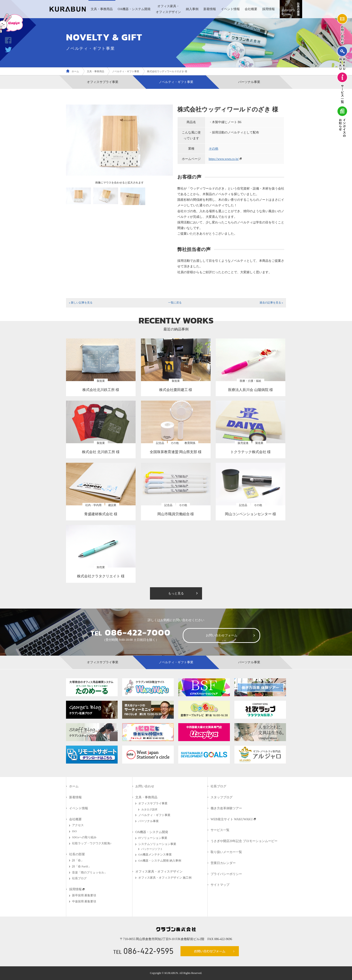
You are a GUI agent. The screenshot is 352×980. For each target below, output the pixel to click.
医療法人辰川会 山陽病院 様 (251, 390)
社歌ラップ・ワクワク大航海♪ (92, 843)
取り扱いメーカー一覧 (226, 852)
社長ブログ (79, 878)
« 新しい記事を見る (81, 303)
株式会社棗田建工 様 (176, 390)
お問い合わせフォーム (222, 635)
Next (167, 142)
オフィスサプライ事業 (103, 82)
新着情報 (210, 9)
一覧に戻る (175, 303)
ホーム (75, 71)
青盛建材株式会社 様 (101, 514)
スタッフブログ (222, 797)
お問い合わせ (145, 786)
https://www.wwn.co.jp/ (224, 159)
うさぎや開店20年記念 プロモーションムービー (244, 841)
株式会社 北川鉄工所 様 (101, 452)
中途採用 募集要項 (84, 901)
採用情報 (268, 9)
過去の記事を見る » (271, 303)
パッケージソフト (152, 849)
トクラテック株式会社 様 (251, 452)
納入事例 (192, 9)
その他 (213, 149)
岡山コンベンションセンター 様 (251, 514)
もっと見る (176, 593)
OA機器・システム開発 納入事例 (160, 861)
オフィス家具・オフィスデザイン (168, 9)
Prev (72, 142)
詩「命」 (78, 860)
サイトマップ (220, 885)
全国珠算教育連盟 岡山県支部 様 (176, 452)
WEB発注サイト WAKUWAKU (232, 819)
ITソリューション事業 (153, 838)
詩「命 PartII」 (82, 867)
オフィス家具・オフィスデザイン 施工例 (165, 878)
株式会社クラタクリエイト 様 (101, 576)
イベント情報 (230, 9)
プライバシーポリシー (226, 874)
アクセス (78, 825)
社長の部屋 (77, 854)
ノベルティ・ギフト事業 (126, 71)
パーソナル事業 (249, 82)
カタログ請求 (149, 810)
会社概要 (251, 9)
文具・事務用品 (102, 9)
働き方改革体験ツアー (226, 808)
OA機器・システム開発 (134, 9)
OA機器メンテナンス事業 (155, 855)
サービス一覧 (220, 830)
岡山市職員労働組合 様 (176, 514)
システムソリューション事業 (157, 844)
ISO (74, 831)
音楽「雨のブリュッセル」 (90, 873)
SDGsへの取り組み (84, 837)
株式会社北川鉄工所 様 (101, 390)
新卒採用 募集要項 (84, 895)
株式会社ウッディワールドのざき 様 (167, 71)
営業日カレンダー (223, 863)
